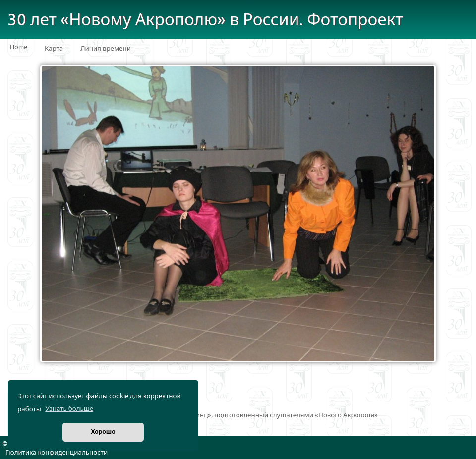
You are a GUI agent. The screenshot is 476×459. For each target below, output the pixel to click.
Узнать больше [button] (69, 409)
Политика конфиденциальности (57, 453)
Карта (54, 49)
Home (19, 47)
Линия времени (106, 49)
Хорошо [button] (103, 432)
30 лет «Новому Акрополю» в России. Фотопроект (205, 20)
